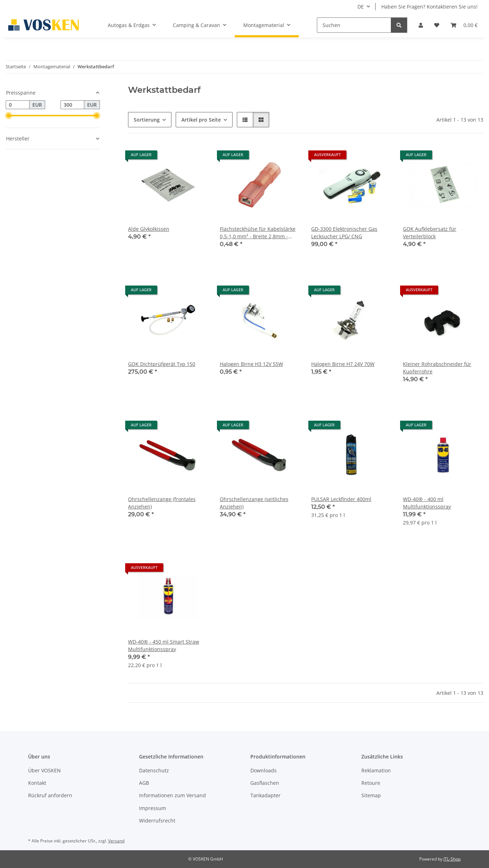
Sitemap (371, 795)
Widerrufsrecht (157, 821)
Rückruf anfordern (50, 795)
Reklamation (376, 770)
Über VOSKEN (44, 770)
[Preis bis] (72, 105)
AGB (144, 783)
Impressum (153, 808)
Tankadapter (265, 795)
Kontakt (37, 783)
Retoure (371, 783)
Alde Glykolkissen (149, 229)
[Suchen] (354, 25)
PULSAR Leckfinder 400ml (341, 499)
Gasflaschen (265, 783)
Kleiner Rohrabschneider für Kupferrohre (437, 368)
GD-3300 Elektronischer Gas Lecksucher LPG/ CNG (344, 233)
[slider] (9, 116)
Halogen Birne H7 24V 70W (343, 364)
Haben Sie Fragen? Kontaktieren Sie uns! (429, 7)
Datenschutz (154, 770)
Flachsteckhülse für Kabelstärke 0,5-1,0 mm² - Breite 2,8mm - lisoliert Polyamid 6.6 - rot (258, 233)
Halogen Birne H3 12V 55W (251, 364)
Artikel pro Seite (201, 120)
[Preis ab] (18, 105)
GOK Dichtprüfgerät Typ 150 (162, 364)
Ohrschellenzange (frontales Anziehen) (162, 503)
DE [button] (361, 7)
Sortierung (147, 120)
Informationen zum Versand (172, 795)
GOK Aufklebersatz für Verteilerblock (430, 233)
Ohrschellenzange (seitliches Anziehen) (254, 503)
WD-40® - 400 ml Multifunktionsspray (427, 503)
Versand (116, 841)
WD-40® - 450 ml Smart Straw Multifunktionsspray (164, 645)
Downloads (264, 770)
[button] (421, 25)
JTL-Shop (452, 859)
